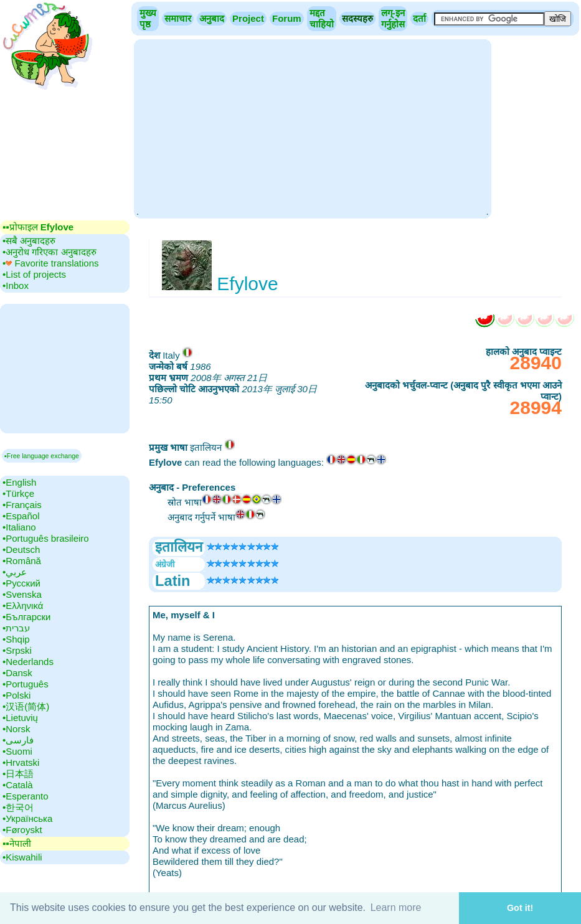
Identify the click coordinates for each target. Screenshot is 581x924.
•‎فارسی (18, 740)
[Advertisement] (312, 128)
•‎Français (22, 505)
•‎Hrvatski (21, 762)
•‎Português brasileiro (46, 538)
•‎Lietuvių (20, 718)
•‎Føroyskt (22, 830)
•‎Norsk (16, 729)
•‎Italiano (19, 527)
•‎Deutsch (21, 549)
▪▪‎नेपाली (17, 843)
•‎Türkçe (18, 493)
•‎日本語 (18, 774)
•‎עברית (16, 628)
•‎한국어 (18, 807)
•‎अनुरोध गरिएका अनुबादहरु (50, 252)
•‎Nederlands (28, 662)
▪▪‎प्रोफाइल (38, 227)
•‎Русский (21, 583)
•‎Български (27, 617)
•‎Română (22, 561)
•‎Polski (17, 695)
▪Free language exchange (42, 456)
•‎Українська (27, 818)
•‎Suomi (17, 751)
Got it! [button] (520, 908)
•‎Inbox (16, 285)
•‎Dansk (17, 673)
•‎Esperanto (26, 796)
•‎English (19, 482)
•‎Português (26, 684)
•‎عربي (15, 572)
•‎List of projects (34, 274)
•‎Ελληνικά (23, 606)
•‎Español (21, 516)
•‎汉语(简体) (26, 706)
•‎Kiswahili (22, 857)
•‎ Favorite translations (51, 263)
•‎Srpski (17, 650)
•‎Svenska (22, 594)
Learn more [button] (396, 907)
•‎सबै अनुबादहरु (29, 241)
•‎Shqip (16, 639)
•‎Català (18, 785)
